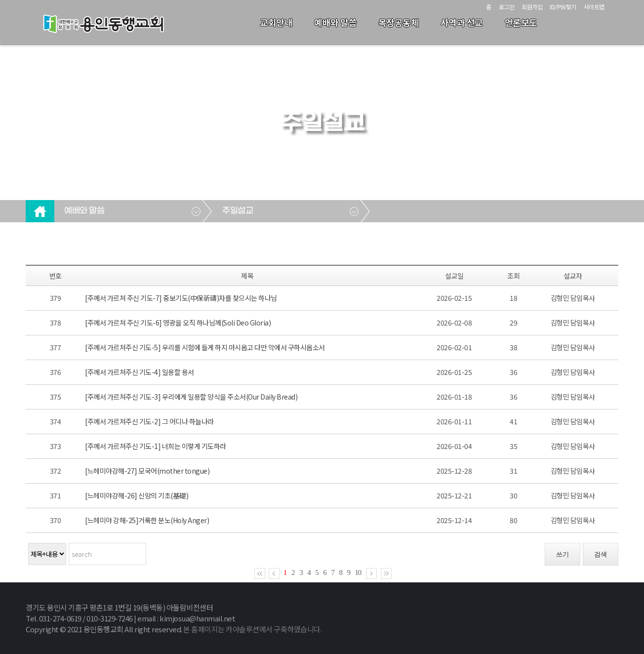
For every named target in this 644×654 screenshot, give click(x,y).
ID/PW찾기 (563, 7)
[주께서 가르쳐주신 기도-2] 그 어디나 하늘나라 (149, 421)
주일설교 (238, 211)
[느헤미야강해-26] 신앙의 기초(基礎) (137, 495)
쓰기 (563, 554)
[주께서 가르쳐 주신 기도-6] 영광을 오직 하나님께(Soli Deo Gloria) (178, 323)
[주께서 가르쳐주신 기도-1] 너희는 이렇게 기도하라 (156, 446)
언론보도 (521, 22)
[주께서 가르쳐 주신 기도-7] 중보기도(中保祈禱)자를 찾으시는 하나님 (181, 298)
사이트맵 (594, 7)
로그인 (507, 7)
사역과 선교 (462, 22)
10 (358, 572)
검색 (601, 554)
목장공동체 (399, 22)
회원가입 (532, 7)
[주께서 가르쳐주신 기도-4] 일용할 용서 (140, 372)
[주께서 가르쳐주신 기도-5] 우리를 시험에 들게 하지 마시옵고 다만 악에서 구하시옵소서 (205, 347)
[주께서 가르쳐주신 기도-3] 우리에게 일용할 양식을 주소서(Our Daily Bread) (191, 397)
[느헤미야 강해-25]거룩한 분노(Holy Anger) (147, 520)
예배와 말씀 (335, 22)
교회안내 (276, 22)
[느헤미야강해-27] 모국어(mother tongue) (147, 471)
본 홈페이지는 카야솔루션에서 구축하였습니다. (252, 629)
